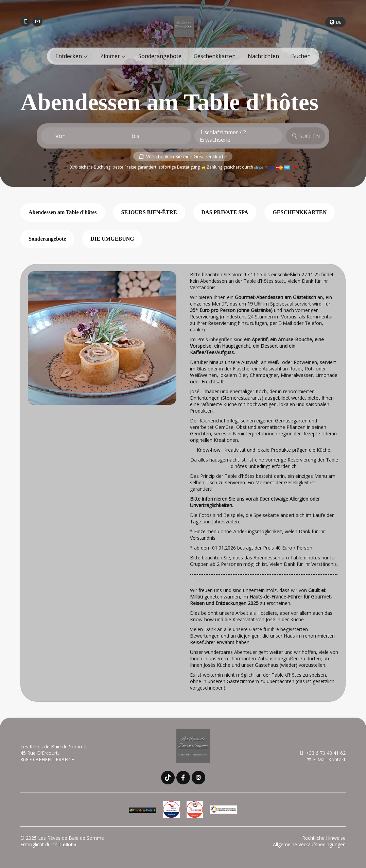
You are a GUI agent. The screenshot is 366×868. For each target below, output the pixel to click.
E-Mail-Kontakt (326, 759)
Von (60, 136)
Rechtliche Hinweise (324, 838)
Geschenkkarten (215, 56)
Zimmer (113, 56)
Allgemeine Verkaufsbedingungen (309, 844)
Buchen (301, 56)
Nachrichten (263, 56)
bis (136, 136)
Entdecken (72, 56)
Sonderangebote (160, 56)
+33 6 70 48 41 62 (323, 753)
